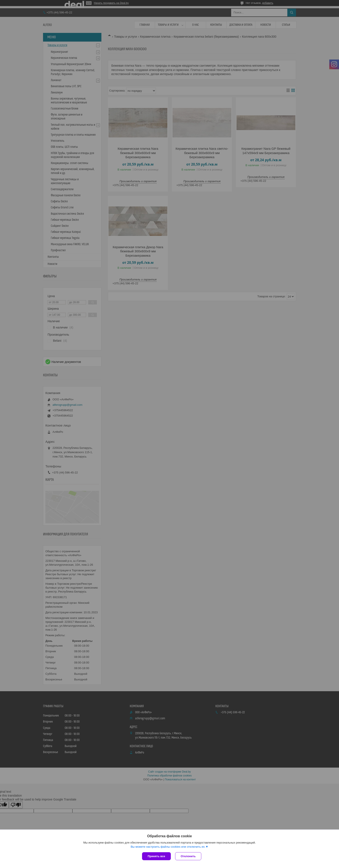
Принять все (156, 856)
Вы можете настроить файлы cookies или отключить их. (168, 847)
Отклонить (188, 856)
